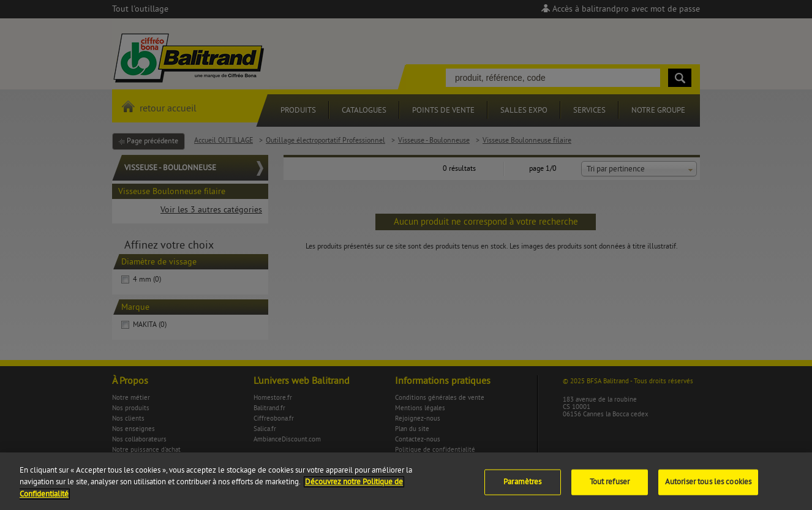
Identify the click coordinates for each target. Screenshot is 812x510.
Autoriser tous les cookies (708, 486)
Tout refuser (610, 486)
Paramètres (522, 486)
